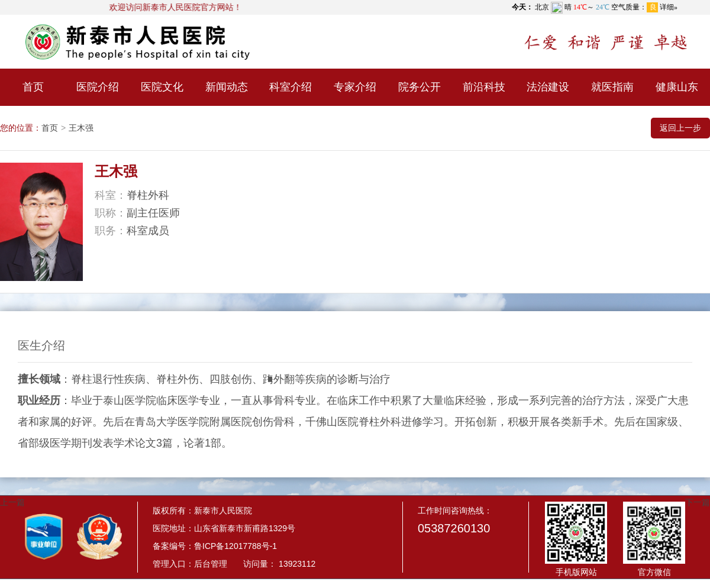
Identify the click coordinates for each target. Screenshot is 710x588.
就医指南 (612, 87)
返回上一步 (680, 128)
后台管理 (211, 564)
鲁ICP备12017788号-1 (235, 546)
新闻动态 (227, 87)
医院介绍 (98, 87)
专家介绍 (355, 87)
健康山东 (677, 87)
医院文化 (162, 87)
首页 (33, 87)
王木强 (81, 128)
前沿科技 (484, 87)
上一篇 (12, 502)
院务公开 (419, 87)
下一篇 (698, 502)
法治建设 (548, 87)
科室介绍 (291, 87)
